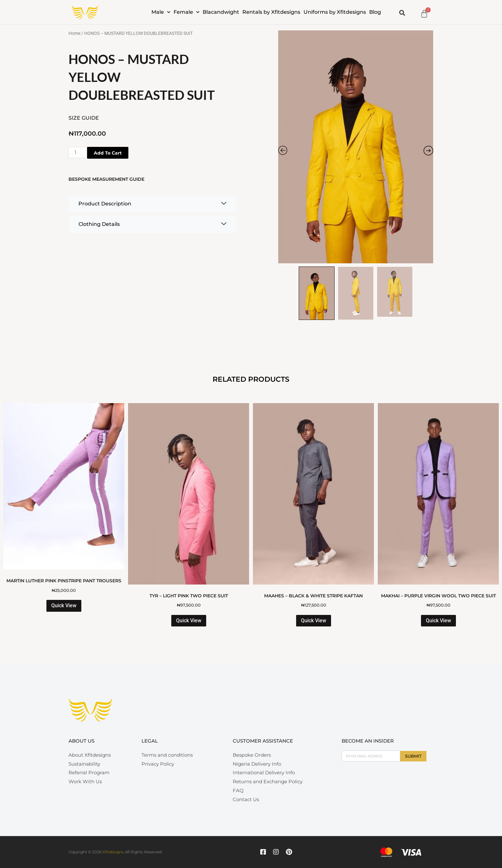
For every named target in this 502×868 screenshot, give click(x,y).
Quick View (64, 605)
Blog (375, 12)
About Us (81, 741)
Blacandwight (221, 12)
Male (161, 12)
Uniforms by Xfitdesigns (335, 12)
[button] (402, 13)
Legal (150, 741)
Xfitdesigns (113, 852)
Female (186, 12)
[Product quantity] (78, 152)
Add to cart (108, 153)
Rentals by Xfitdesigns (271, 12)
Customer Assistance (263, 741)
